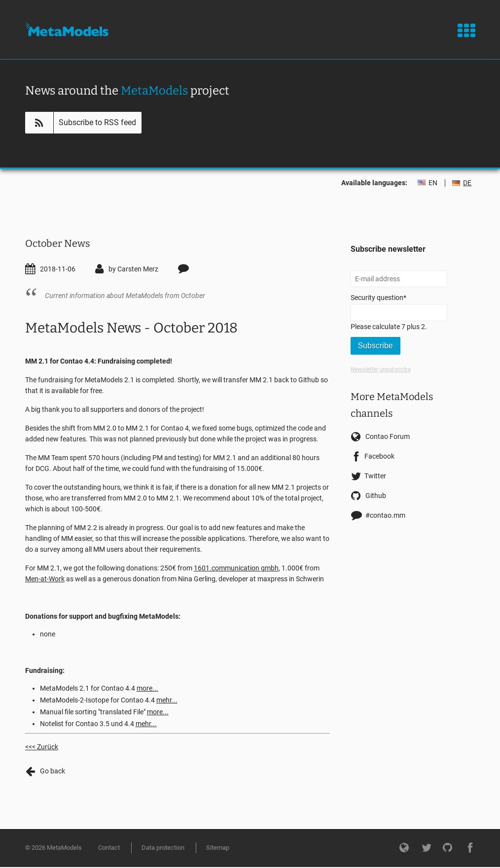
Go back (53, 771)
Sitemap (218, 848)
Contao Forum (388, 436)
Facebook (379, 456)
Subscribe (375, 346)
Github (376, 496)
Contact (109, 848)
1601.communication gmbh (236, 568)
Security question (378, 297)
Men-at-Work (45, 579)
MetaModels (67, 30)
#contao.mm (385, 515)
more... (147, 688)
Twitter (375, 476)
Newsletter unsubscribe (381, 369)
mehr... (167, 700)
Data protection (163, 848)
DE (467, 183)
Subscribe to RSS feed (97, 122)
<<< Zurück (42, 747)
